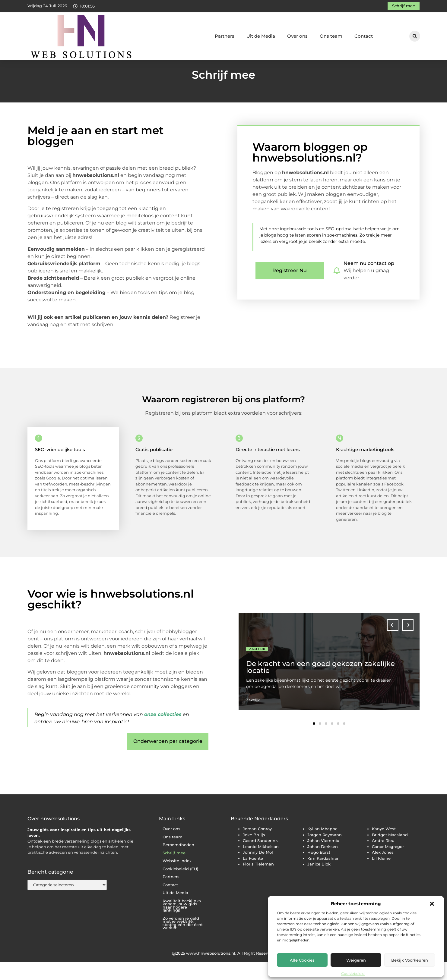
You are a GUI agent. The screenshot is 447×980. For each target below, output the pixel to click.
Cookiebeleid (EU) (180, 887)
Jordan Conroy (257, 847)
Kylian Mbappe (322, 847)
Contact (364, 36)
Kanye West (384, 847)
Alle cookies (302, 960)
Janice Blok (319, 882)
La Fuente (253, 876)
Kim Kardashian (323, 876)
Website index (177, 879)
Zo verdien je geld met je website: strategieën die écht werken (183, 941)
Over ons (297, 36)
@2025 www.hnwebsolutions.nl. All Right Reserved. (224, 971)
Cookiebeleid (353, 974)
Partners (225, 36)
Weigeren (356, 960)
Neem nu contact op (369, 281)
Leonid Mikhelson (261, 864)
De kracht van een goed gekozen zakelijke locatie (320, 685)
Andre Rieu (383, 858)
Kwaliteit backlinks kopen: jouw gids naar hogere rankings (182, 923)
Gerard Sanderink (260, 858)
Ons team (331, 36)
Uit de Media (261, 36)
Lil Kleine (381, 876)
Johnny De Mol (258, 870)
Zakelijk (257, 667)
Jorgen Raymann (325, 853)
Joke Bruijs (254, 853)
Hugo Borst (319, 870)
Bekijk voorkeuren (410, 960)
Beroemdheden (178, 863)
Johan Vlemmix (323, 858)
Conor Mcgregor (388, 864)
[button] (432, 904)
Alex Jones (383, 870)
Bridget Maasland (390, 853)
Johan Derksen (323, 864)
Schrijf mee (174, 871)
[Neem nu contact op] (337, 288)
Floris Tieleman (258, 882)
